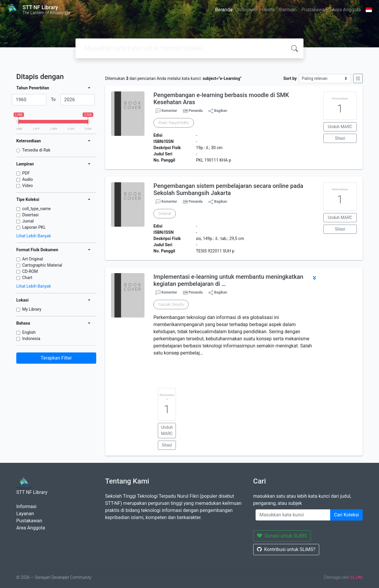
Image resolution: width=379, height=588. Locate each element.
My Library (32, 309)
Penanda (196, 111)
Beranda (224, 10)
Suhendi (165, 214)
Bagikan (218, 111)
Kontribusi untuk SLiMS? (286, 549)
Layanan (25, 514)
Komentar (166, 111)
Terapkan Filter (56, 358)
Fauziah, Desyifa (171, 305)
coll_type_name (36, 209)
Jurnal (28, 221)
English (29, 332)
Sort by (290, 78)
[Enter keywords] (293, 515)
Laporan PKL (34, 227)
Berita (268, 10)
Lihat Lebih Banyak (34, 236)
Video (28, 186)
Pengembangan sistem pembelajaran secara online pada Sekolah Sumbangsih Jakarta (228, 189)
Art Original (33, 259)
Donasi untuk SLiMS (282, 536)
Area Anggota (347, 10)
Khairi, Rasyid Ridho (174, 123)
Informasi (247, 10)
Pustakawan (314, 10)
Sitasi (340, 138)
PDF (26, 173)
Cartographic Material (42, 265)
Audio (28, 179)
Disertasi (30, 215)
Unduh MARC (340, 127)
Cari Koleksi (346, 515)
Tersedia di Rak (36, 150)
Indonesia (31, 339)
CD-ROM (30, 271)
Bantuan (288, 10)
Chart (27, 278)
